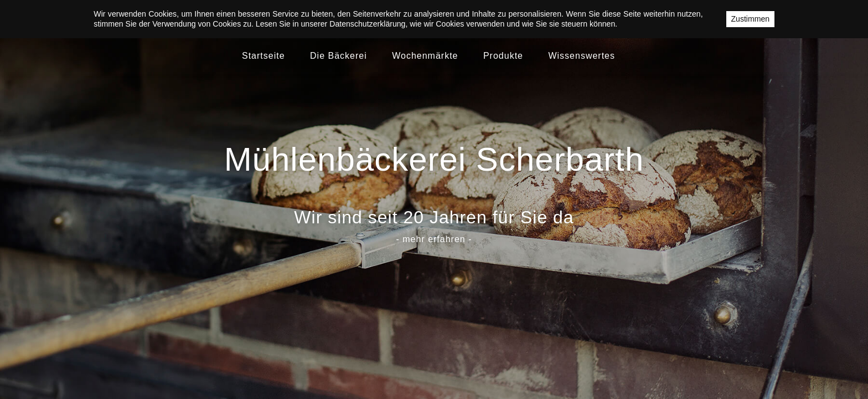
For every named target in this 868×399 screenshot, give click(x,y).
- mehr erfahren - (434, 239)
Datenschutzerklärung (367, 24)
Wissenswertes (582, 56)
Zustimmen (750, 19)
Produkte (503, 56)
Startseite (263, 56)
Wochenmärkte (425, 56)
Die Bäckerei (339, 56)
